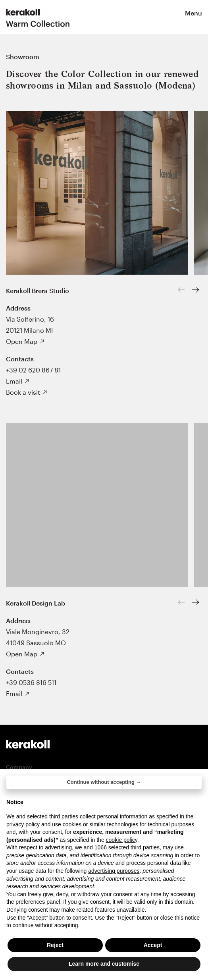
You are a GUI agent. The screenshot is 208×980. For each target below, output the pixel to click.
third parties (145, 847)
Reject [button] (55, 945)
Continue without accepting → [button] (104, 782)
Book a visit (23, 392)
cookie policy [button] (122, 840)
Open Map (22, 341)
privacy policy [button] (23, 824)
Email (14, 381)
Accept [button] (153, 945)
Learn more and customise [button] (104, 964)
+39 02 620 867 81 (33, 370)
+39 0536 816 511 (31, 682)
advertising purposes (114, 871)
